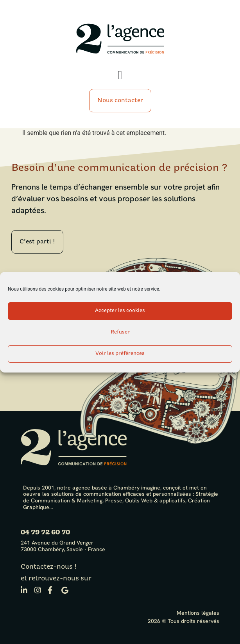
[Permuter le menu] (120, 75)
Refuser (120, 332)
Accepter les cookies (120, 311)
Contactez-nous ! (49, 567)
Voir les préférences (120, 354)
